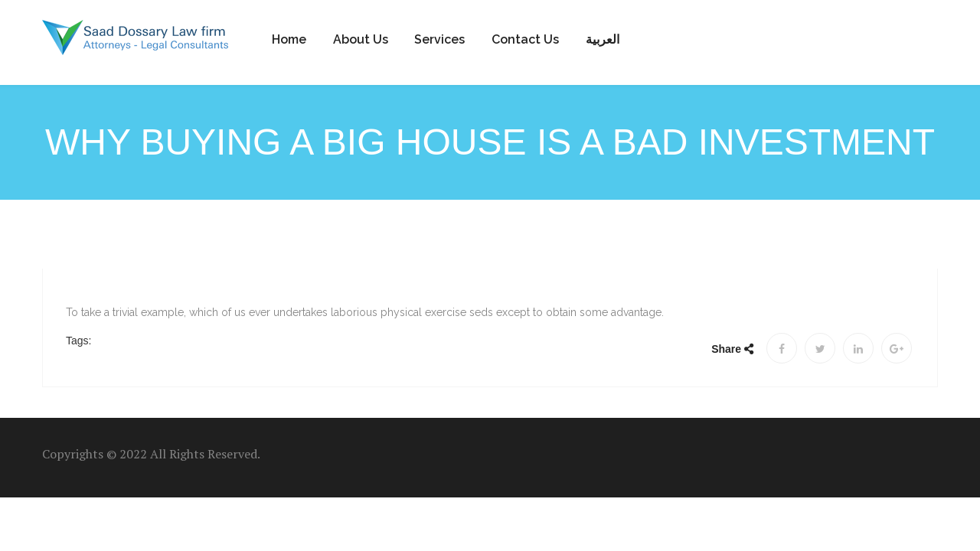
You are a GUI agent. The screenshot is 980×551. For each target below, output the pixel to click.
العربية (603, 39)
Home (289, 39)
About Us (361, 39)
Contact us (525, 39)
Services (439, 39)
